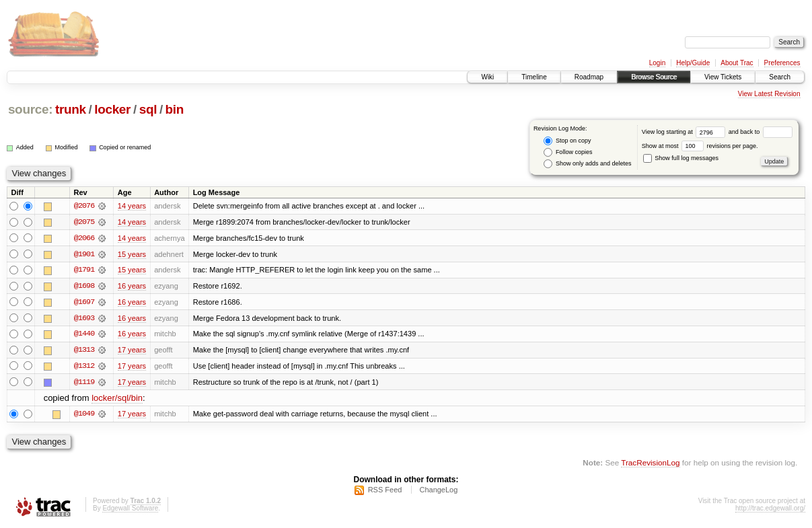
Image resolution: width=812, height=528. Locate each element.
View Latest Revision (769, 94)
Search (780, 77)
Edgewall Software (130, 510)
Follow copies (568, 152)
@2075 (84, 222)
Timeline (534, 77)
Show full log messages (681, 158)
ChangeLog (438, 492)
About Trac (737, 63)
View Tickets (723, 77)
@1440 (84, 335)
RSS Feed (385, 492)
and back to (761, 132)
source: (30, 109)
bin (175, 109)
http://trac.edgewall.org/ (770, 510)
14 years (132, 206)
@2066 (84, 238)
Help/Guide (693, 63)
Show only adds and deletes (587, 164)
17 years (132, 351)
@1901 (84, 254)
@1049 (84, 416)
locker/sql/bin (117, 400)
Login (657, 63)
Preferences (782, 63)
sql (148, 109)
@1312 (84, 367)
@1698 (84, 287)
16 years (132, 287)
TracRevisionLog (650, 464)
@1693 (84, 319)
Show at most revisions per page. (700, 146)
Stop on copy (567, 141)
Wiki (487, 77)
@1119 (84, 383)
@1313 (84, 351)
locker (112, 109)
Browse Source (654, 77)
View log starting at (685, 132)
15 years (132, 254)
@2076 (84, 206)
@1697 (84, 303)
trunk (71, 109)
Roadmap (589, 77)
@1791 (84, 270)
